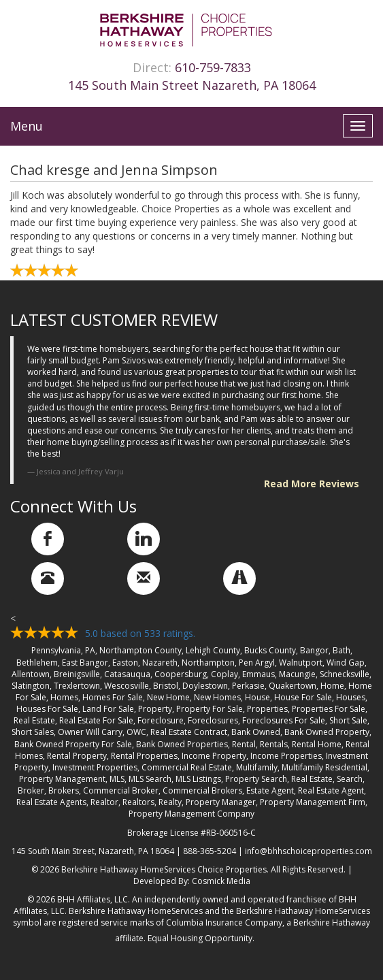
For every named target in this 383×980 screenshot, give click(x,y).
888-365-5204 (210, 851)
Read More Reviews (312, 484)
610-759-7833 (213, 67)
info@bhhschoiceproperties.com (309, 851)
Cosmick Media (221, 881)
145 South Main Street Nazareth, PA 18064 (192, 85)
